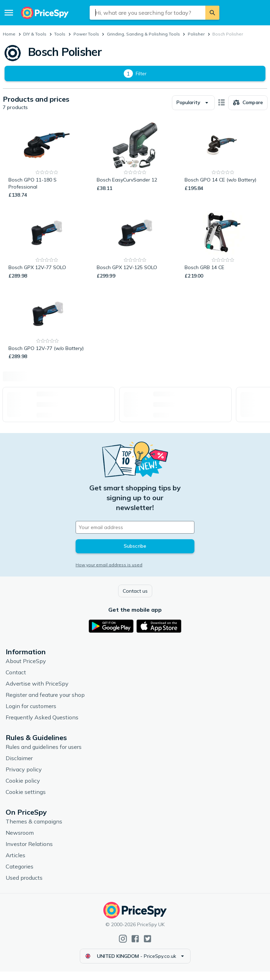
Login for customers (31, 714)
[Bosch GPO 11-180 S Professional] (47, 169)
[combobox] (147, 13)
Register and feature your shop (45, 703)
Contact (16, 681)
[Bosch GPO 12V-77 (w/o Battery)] (48, 334)
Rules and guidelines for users (44, 755)
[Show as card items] (221, 111)
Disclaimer (19, 766)
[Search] (212, 13)
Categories (20, 875)
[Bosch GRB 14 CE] (223, 253)
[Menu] (9, 13)
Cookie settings (26, 800)
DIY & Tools (35, 34)
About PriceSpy (26, 669)
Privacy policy (24, 778)
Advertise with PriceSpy (37, 692)
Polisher (196, 34)
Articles (15, 864)
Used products (24, 886)
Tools (60, 34)
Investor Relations (29, 852)
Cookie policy (23, 789)
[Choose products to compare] (248, 111)
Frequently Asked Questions (42, 726)
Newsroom (20, 841)
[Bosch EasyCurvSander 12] (135, 169)
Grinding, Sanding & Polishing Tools (143, 34)
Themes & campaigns (34, 830)
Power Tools (86, 34)
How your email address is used (109, 573)
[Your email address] (135, 536)
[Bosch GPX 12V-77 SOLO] (47, 253)
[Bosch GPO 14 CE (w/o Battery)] (223, 169)
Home (9, 34)
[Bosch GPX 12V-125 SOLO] (135, 253)
